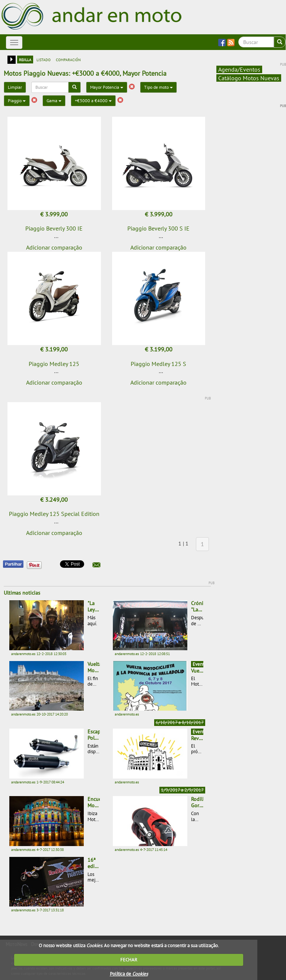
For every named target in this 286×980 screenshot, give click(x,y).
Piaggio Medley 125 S (158, 364)
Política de (129, 974)
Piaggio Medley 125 (54, 364)
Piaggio (17, 101)
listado (44, 59)
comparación (68, 59)
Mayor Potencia (107, 87)
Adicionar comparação (54, 247)
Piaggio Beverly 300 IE (54, 228)
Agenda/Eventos (239, 69)
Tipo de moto (158, 87)
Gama (54, 101)
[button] (96, 565)
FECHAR (129, 960)
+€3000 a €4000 (93, 101)
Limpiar (15, 87)
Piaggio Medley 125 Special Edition (54, 514)
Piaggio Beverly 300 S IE (158, 228)
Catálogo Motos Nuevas (249, 78)
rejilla (25, 59)
